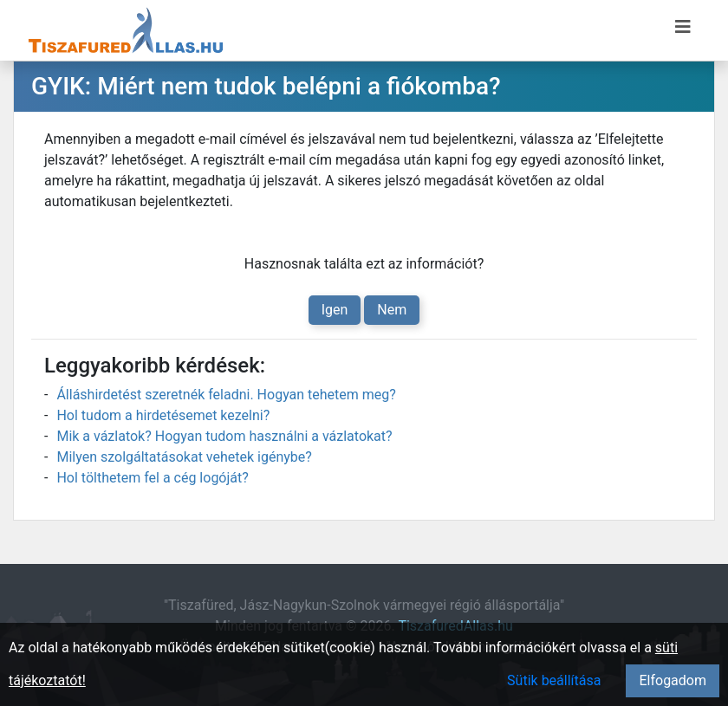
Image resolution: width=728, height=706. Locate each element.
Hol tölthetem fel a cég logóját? (152, 478)
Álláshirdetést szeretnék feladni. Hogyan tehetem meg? (226, 395)
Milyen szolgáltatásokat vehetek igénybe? (184, 457)
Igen (335, 310)
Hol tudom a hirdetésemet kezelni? (163, 415)
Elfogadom (673, 680)
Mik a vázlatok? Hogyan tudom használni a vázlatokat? (224, 436)
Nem (392, 310)
